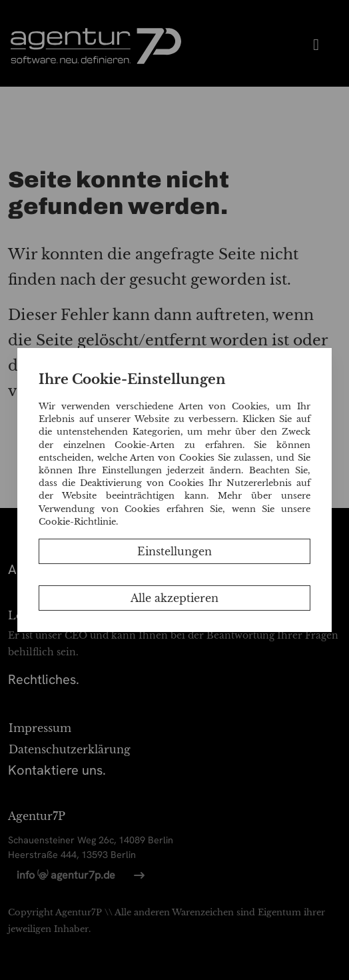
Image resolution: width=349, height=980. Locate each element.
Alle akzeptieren (174, 598)
